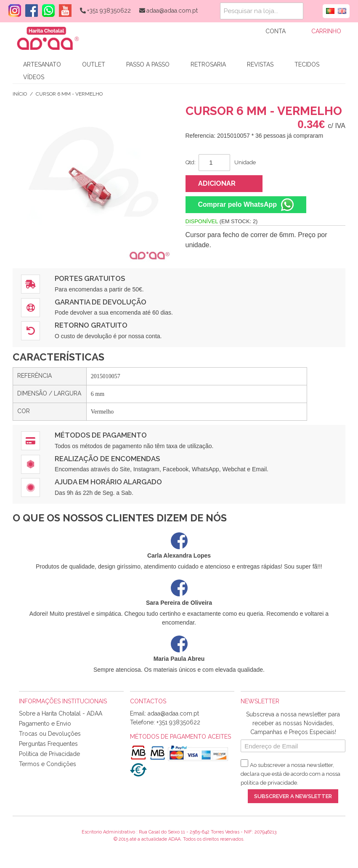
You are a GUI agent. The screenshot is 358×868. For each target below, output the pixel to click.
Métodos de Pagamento (101, 435)
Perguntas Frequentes (48, 744)
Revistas (260, 64)
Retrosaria (208, 64)
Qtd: (191, 162)
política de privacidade (269, 783)
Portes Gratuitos (90, 278)
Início (20, 94)
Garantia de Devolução (101, 302)
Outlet (94, 64)
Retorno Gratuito (91, 325)
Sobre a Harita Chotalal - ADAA (61, 713)
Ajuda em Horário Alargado (108, 482)
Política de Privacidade (49, 754)
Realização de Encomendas (107, 459)
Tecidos (307, 64)
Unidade (245, 162)
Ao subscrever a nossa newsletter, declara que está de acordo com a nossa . (290, 774)
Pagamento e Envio (45, 724)
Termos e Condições (48, 764)
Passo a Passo (148, 64)
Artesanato (42, 64)
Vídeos (34, 77)
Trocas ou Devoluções (50, 734)
